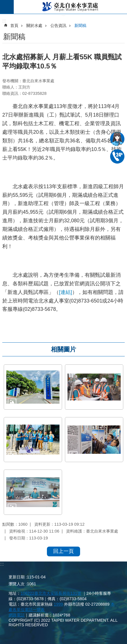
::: (2, 564)
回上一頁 (64, 551)
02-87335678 (117, 156)
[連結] (66, 292)
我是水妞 (117, 139)
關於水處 (34, 25)
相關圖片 (64, 349)
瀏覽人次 (17, 584)
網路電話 (17, 615)
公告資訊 (58, 25)
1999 (58, 604)
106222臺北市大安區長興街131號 (51, 593)
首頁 (14, 25)
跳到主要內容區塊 (3, 3)
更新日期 (17, 577)
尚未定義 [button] (7, 7)
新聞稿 (80, 25)
